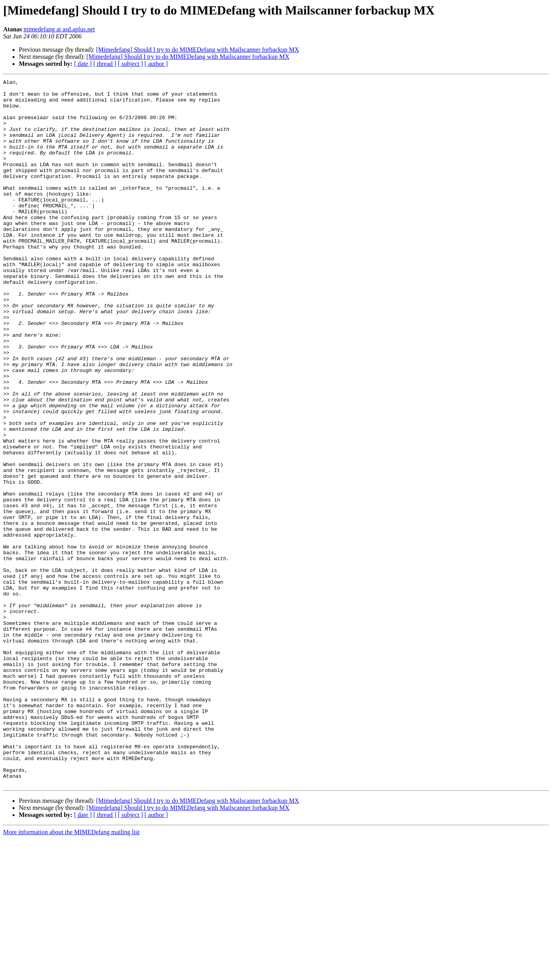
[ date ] (83, 64)
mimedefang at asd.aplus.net (59, 29)
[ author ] (156, 64)
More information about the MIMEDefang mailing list (71, 973)
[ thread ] (105, 64)
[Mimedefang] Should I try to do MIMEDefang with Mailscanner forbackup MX (197, 50)
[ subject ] (130, 64)
